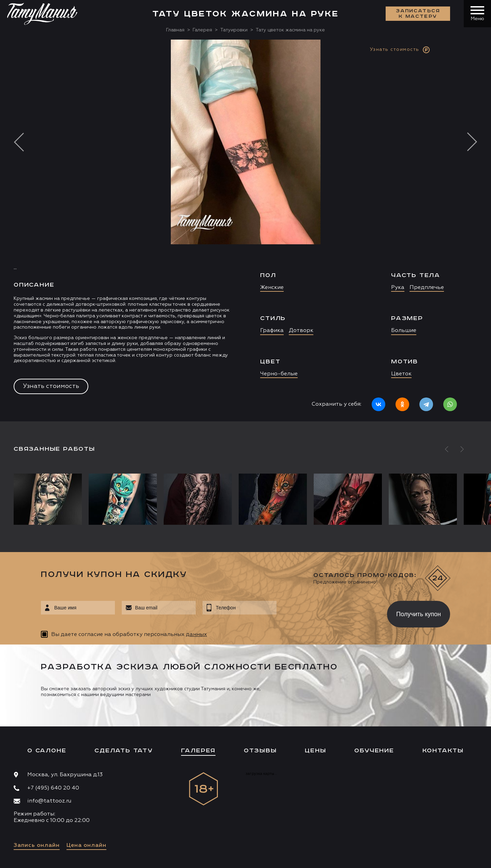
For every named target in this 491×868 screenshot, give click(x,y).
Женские (272, 288)
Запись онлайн (37, 845)
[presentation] (327, 612)
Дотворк (301, 331)
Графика (272, 331)
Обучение (374, 751)
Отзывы (260, 751)
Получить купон (419, 614)
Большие (404, 331)
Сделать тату (124, 751)
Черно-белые (279, 374)
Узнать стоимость (51, 386)
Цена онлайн (86, 845)
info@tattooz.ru (49, 801)
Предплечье (427, 288)
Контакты (443, 751)
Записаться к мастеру (418, 14)
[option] (245, 230)
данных (196, 635)
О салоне (47, 751)
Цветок (401, 374)
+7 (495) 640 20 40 (53, 788)
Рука (398, 288)
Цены (315, 751)
